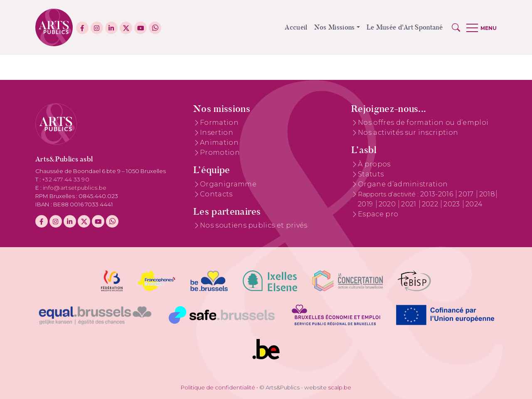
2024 (474, 204)
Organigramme (228, 184)
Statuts (371, 174)
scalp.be (340, 387)
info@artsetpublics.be (75, 188)
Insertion (217, 133)
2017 (467, 194)
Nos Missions (335, 27)
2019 (366, 204)
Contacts (216, 194)
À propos (374, 164)
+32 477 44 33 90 (66, 179)
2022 (431, 204)
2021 (410, 204)
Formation (219, 123)
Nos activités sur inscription (408, 133)
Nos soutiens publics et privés (254, 225)
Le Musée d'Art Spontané (405, 27)
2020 (388, 204)
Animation (219, 142)
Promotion (220, 152)
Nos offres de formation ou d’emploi (423, 123)
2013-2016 (437, 194)
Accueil (296, 27)
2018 (487, 194)
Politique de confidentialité (218, 387)
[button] (456, 27)
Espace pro (378, 214)
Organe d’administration (403, 184)
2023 (453, 204)
